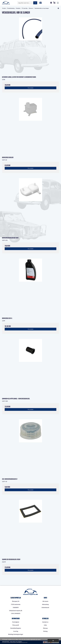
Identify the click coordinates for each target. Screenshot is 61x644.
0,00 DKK (54, 3)
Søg (35, 3)
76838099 (16, 607)
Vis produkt (31, 88)
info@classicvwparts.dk (16, 610)
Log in (51, 3)
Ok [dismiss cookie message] (53, 641)
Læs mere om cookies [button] (16, 642)
